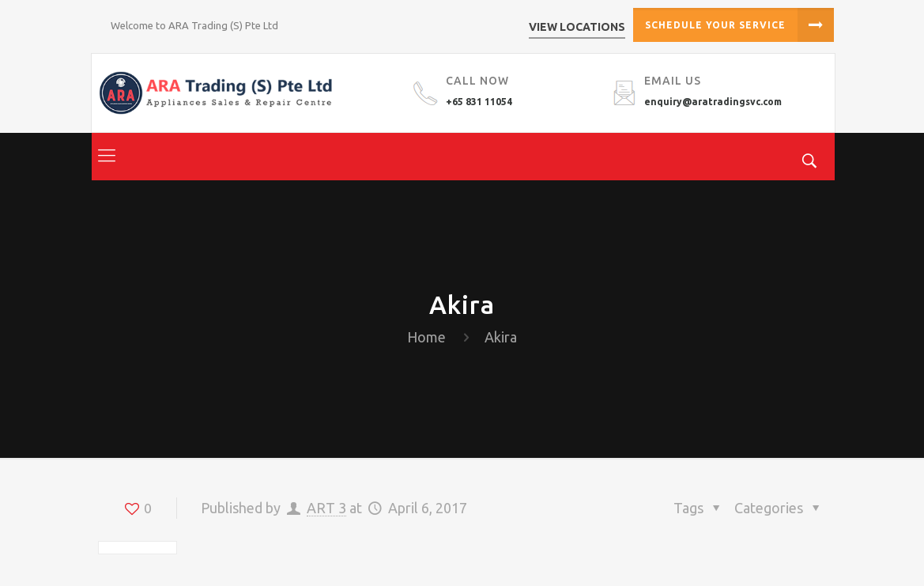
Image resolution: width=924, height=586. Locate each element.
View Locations (577, 27)
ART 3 (326, 508)
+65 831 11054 (479, 102)
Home (426, 337)
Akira (501, 337)
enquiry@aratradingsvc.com (713, 102)
